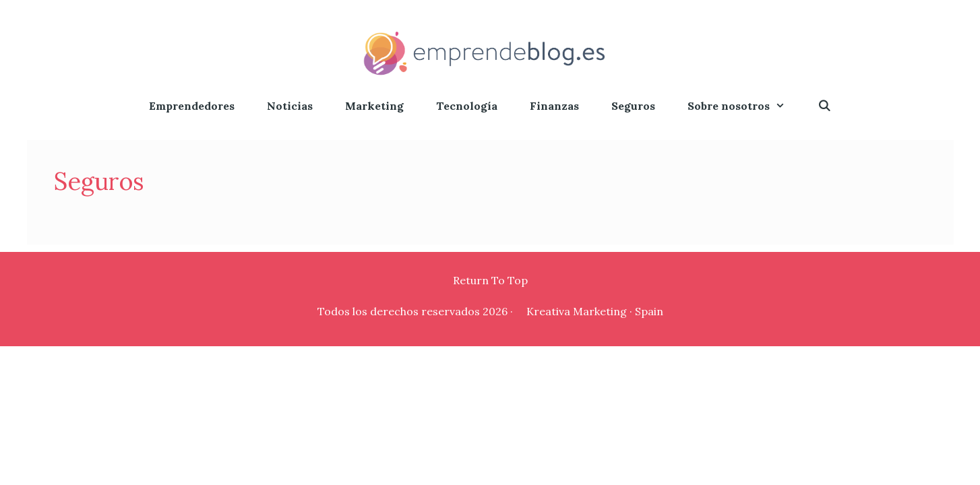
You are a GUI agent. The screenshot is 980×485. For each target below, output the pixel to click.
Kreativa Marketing (577, 311)
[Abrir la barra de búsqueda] (825, 106)
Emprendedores (192, 106)
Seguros (633, 106)
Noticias (290, 106)
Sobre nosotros (744, 106)
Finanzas (554, 106)
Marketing (374, 106)
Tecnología (467, 106)
